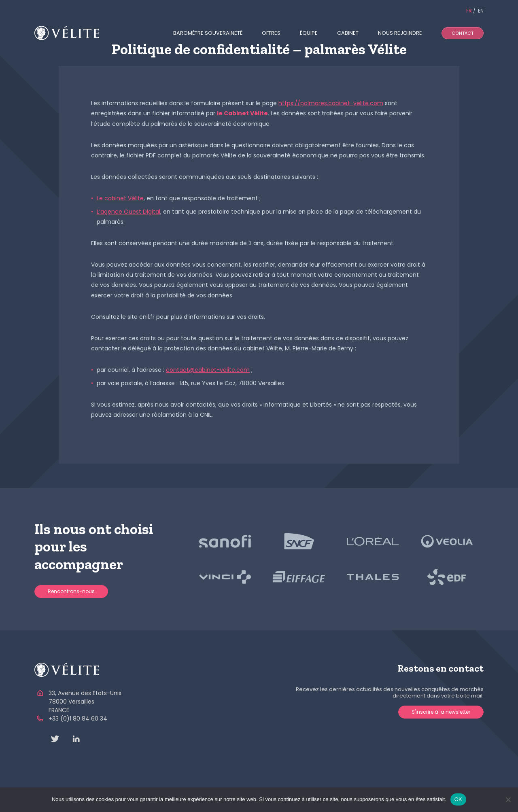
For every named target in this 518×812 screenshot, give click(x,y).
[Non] (508, 799)
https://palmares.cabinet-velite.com (331, 103)
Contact (463, 33)
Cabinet (348, 33)
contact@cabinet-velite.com (208, 370)
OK (458, 799)
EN (481, 11)
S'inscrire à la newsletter (441, 712)
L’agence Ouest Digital (128, 212)
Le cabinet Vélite (120, 198)
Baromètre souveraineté (208, 33)
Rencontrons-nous (71, 591)
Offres (271, 33)
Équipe (309, 33)
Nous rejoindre (400, 33)
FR (469, 11)
